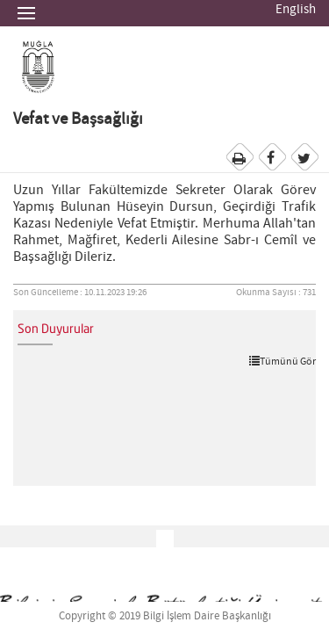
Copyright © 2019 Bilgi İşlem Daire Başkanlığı (165, 616)
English (296, 10)
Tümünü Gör (283, 361)
